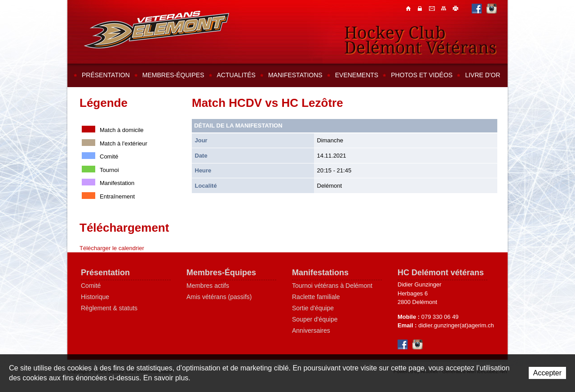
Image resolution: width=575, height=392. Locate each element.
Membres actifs (208, 286)
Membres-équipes (173, 75)
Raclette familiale (316, 297)
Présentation (106, 75)
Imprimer (456, 8)
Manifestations (295, 75)
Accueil (409, 8)
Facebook (477, 8)
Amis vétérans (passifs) (219, 297)
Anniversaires (311, 330)
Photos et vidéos (422, 75)
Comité (91, 286)
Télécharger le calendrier (112, 248)
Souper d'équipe (315, 319)
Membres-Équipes (221, 273)
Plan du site (444, 8)
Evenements (357, 75)
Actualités (236, 75)
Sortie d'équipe (313, 308)
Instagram (492, 8)
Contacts (421, 8)
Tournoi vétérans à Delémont (332, 286)
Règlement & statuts (109, 308)
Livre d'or (482, 75)
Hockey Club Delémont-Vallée (157, 30)
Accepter (547, 373)
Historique (95, 297)
